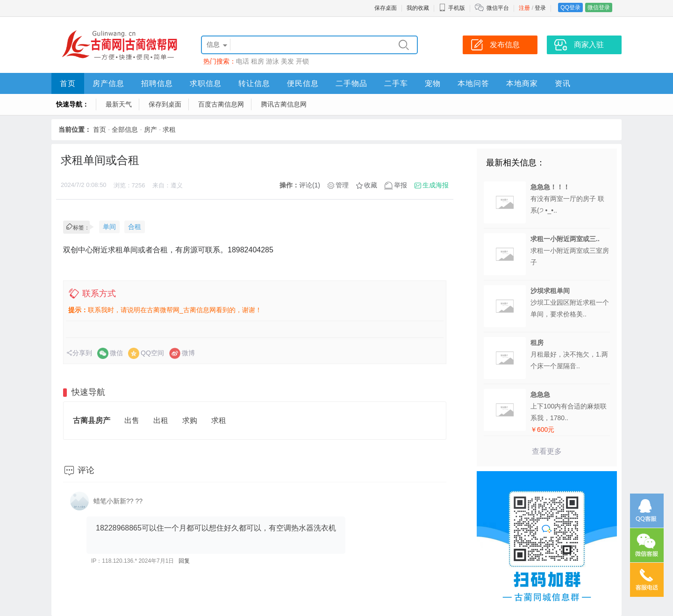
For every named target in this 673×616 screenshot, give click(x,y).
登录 (540, 8)
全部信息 (125, 129)
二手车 (396, 83)
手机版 (452, 8)
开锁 (302, 61)
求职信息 (206, 83)
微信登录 (599, 7)
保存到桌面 (165, 104)
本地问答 (473, 83)
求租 (169, 129)
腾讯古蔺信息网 (284, 104)
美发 (287, 61)
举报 (401, 185)
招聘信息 (157, 83)
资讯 (563, 83)
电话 (243, 61)
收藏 (371, 185)
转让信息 (254, 83)
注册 (524, 8)
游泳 (272, 61)
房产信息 (108, 83)
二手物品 (351, 83)
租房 (258, 61)
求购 (190, 420)
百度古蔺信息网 (221, 104)
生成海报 (436, 185)
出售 (132, 420)
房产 (150, 129)
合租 (135, 227)
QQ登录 (570, 7)
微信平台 (498, 8)
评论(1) (310, 185)
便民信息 (303, 83)
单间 (109, 227)
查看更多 (547, 451)
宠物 (433, 83)
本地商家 (522, 83)
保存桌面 (386, 8)
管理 (342, 185)
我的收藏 (418, 8)
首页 (68, 83)
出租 (161, 420)
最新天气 (119, 104)
